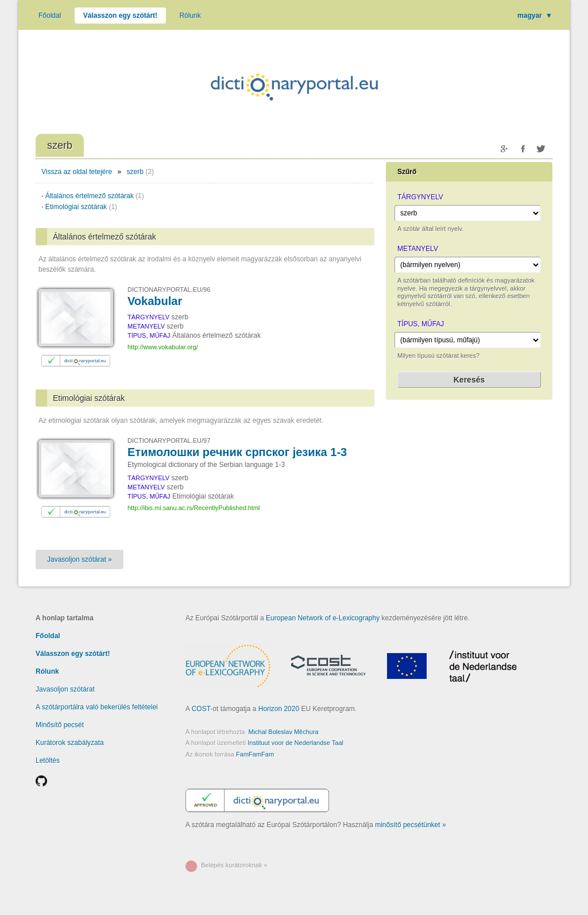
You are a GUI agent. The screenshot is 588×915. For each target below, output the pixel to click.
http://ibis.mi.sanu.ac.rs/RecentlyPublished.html (194, 508)
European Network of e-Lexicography (323, 618)
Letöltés (48, 760)
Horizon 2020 (279, 709)
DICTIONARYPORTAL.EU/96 (169, 289)
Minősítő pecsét (60, 725)
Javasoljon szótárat (65, 689)
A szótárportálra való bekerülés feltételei (97, 707)
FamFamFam (255, 754)
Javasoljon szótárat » (80, 559)
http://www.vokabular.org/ (163, 347)
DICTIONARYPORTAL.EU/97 (169, 441)
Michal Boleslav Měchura (283, 732)
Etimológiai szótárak (81, 207)
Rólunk (190, 16)
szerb (135, 172)
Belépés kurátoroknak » (234, 865)
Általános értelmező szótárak (95, 196)
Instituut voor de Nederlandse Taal (295, 743)
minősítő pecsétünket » (410, 825)
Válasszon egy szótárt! (120, 16)
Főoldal (50, 16)
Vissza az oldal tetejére (77, 172)
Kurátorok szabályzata (70, 743)
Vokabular (155, 301)
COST (201, 709)
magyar (535, 16)
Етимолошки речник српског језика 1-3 (237, 452)
